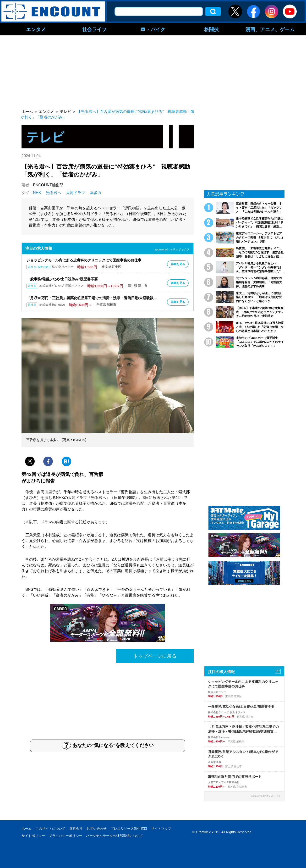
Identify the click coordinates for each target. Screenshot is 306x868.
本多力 (96, 193)
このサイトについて (50, 829)
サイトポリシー (33, 836)
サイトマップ (161, 829)
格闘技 (212, 29)
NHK (37, 193)
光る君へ (54, 193)
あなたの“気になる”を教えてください (108, 746)
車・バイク (153, 29)
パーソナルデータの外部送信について (115, 836)
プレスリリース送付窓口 (129, 829)
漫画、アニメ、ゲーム (270, 29)
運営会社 (76, 829)
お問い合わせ (97, 829)
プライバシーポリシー (66, 836)
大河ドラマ (76, 193)
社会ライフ (95, 29)
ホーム (27, 829)
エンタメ (36, 29)
